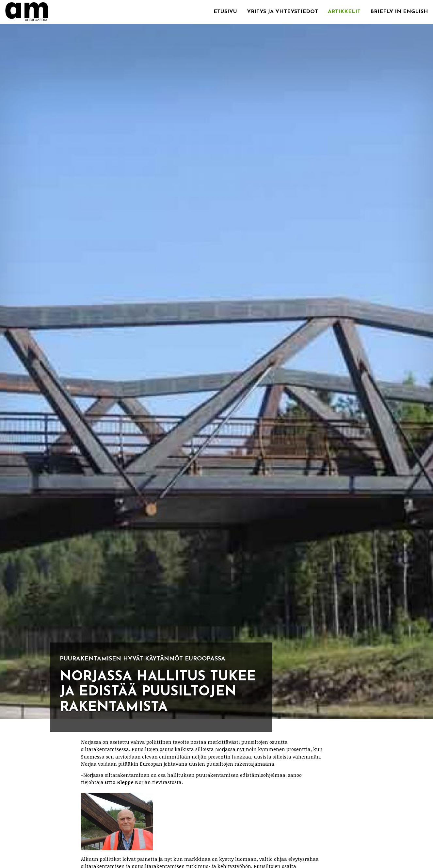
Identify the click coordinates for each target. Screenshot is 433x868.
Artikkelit (344, 12)
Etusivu (225, 12)
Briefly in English (399, 12)
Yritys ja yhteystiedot (282, 12)
